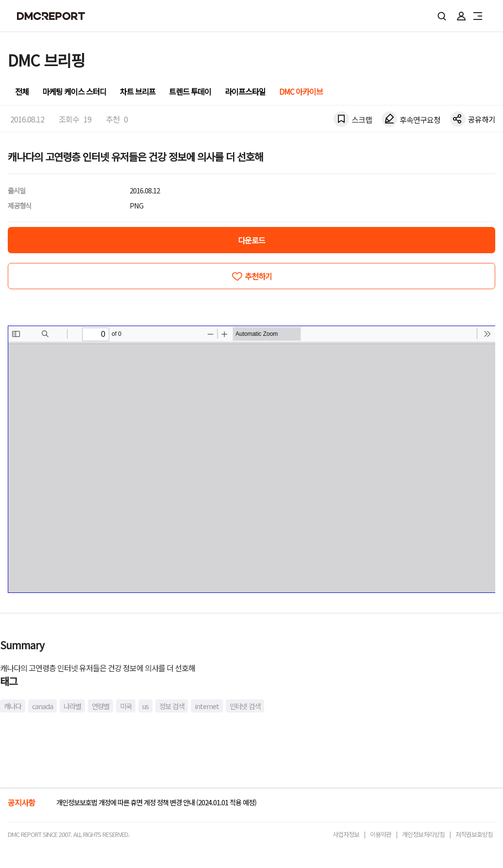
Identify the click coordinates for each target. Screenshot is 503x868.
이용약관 (381, 834)
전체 (22, 91)
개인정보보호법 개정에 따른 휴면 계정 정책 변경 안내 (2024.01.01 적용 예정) (156, 802)
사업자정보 (346, 834)
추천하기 (258, 276)
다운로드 (251, 240)
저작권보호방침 (474, 834)
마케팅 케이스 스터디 (74, 91)
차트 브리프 (138, 91)
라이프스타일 (245, 91)
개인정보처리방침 (423, 834)
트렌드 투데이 (190, 91)
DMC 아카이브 (301, 91)
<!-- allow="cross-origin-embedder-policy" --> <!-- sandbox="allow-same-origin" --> (252, 459)
